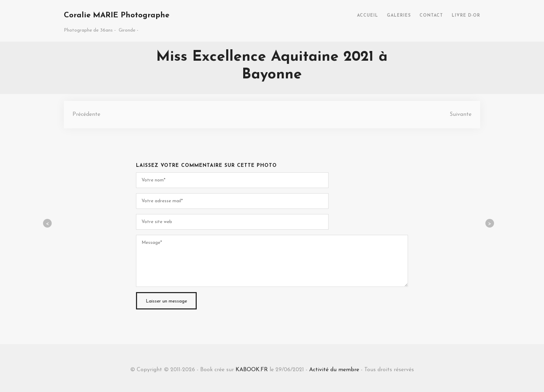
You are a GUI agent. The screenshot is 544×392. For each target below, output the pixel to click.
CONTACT (431, 16)
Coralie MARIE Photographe (117, 15)
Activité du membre (334, 370)
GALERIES (399, 16)
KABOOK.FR (252, 370)
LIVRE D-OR (466, 16)
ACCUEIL (368, 16)
